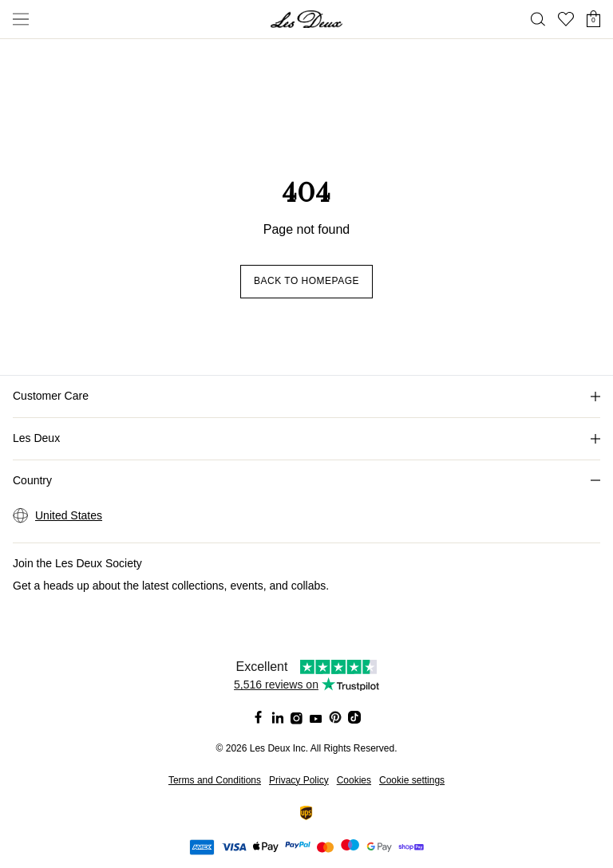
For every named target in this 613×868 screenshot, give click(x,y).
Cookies (354, 780)
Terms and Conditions (215, 780)
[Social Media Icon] (259, 717)
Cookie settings (412, 780)
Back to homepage (306, 281)
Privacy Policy (299, 780)
